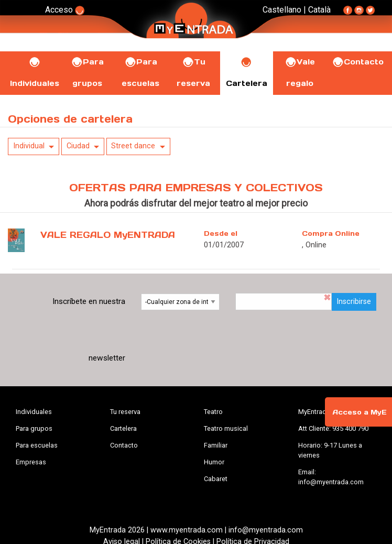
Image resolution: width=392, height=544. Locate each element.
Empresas (31, 462)
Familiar (216, 445)
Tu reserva (125, 412)
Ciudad (78, 146)
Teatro (213, 412)
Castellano (282, 10)
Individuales (34, 412)
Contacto (358, 62)
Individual (29, 146)
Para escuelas (37, 445)
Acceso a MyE (360, 412)
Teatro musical (226, 428)
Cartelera (123, 428)
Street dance (133, 146)
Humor (214, 462)
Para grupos (34, 428)
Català (319, 10)
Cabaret (216, 479)
